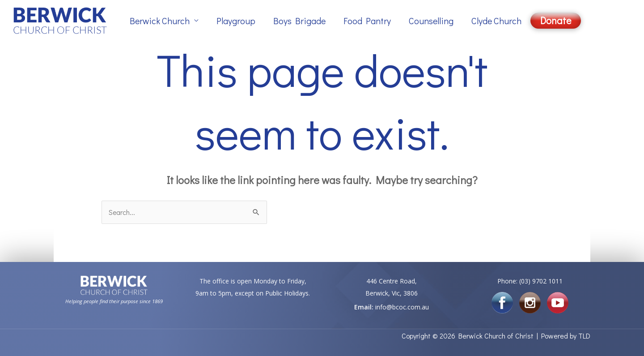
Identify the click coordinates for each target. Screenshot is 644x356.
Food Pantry (367, 21)
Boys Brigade (299, 21)
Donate (556, 20)
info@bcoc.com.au (402, 307)
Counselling (431, 21)
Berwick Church (160, 21)
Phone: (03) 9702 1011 (530, 281)
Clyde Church (496, 21)
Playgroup (236, 21)
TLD (584, 336)
